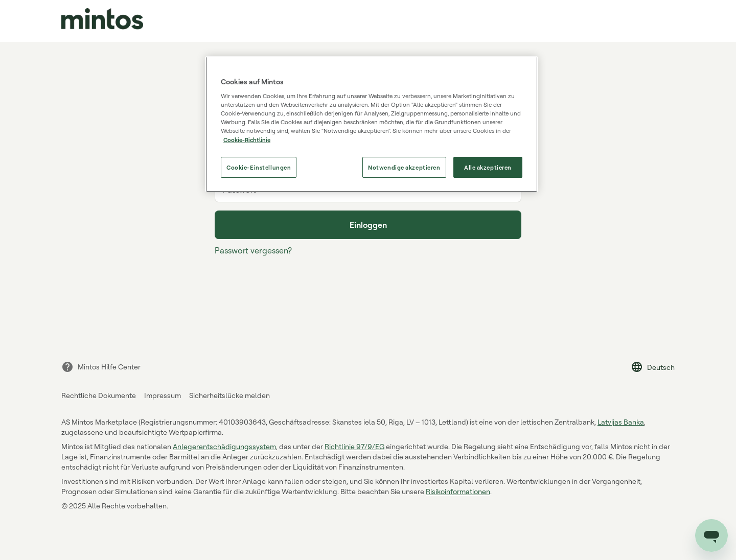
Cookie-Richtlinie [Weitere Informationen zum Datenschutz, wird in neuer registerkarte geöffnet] (247, 140)
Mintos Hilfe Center (101, 367)
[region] (372, 124)
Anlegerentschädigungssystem (224, 446)
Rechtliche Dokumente (99, 395)
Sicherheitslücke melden (229, 395)
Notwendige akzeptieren (404, 167)
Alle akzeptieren (488, 167)
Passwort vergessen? (253, 250)
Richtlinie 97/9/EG (354, 446)
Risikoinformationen (458, 491)
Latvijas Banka (621, 422)
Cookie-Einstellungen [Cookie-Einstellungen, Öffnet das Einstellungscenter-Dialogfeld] (259, 167)
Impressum (163, 395)
